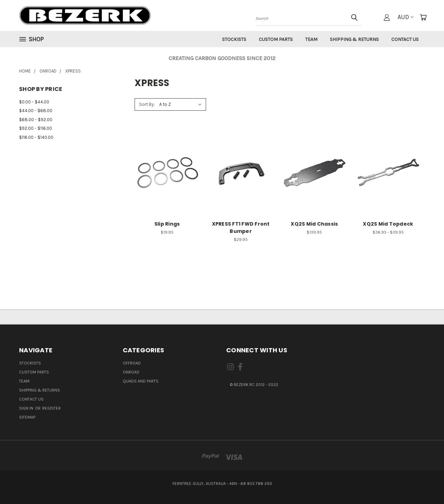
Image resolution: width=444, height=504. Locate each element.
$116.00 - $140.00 (36, 137)
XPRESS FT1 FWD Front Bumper (241, 228)
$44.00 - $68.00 (36, 111)
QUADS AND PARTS (141, 381)
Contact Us (405, 39)
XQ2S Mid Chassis (314, 224)
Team (311, 39)
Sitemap (27, 417)
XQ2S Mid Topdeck (388, 224)
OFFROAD (132, 363)
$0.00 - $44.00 (34, 102)
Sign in (27, 408)
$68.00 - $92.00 (36, 120)
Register (52, 408)
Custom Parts (276, 39)
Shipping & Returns (354, 39)
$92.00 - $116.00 (36, 128)
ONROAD (131, 372)
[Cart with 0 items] (423, 17)
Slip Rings (167, 224)
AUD (405, 17)
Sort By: (147, 104)
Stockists (234, 39)
